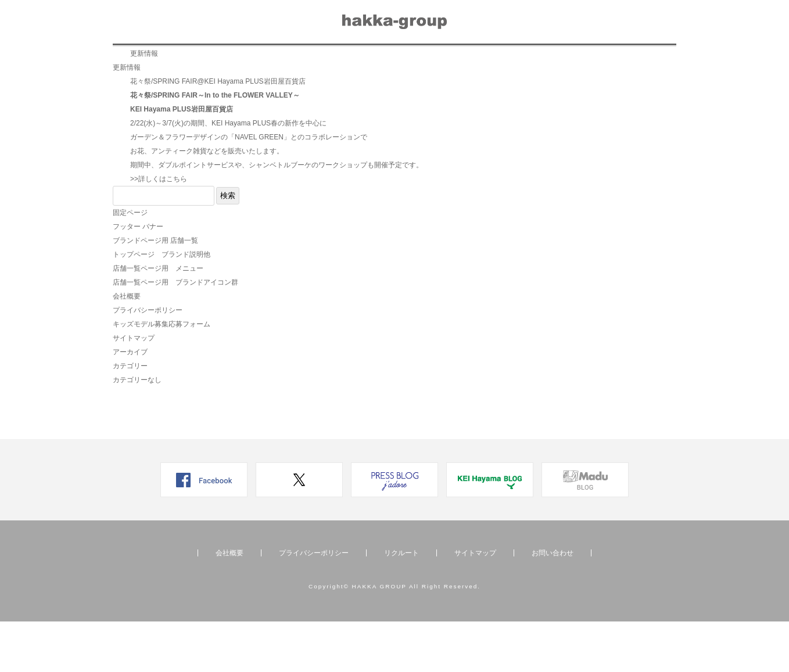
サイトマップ (134, 389)
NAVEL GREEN (259, 188)
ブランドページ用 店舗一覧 (155, 291)
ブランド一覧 (150, 62)
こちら (177, 229)
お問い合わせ (536, 62)
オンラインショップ (623, 62)
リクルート (404, 62)
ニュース (279, 62)
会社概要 (468, 62)
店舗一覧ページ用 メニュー (158, 319)
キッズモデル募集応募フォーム (162, 375)
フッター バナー (138, 277)
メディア (339, 62)
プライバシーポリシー (148, 361)
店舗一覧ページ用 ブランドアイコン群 (175, 333)
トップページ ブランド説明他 (162, 305)
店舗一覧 (218, 62)
